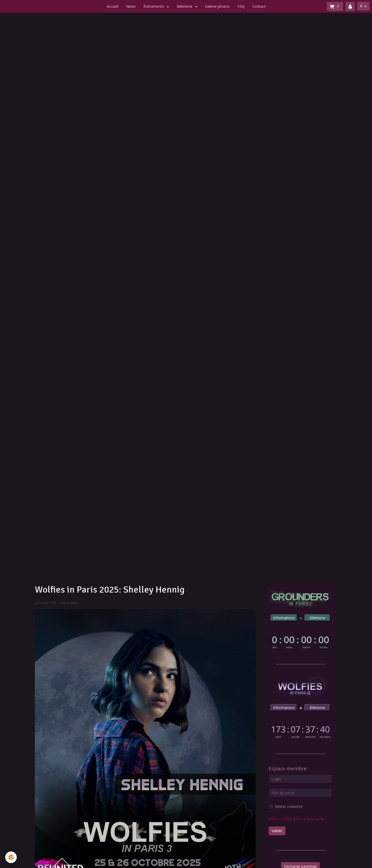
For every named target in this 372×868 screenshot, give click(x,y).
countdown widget (300, 641)
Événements (154, 6)
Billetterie (185, 6)
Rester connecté (286, 807)
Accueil (113, 6)
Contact (259, 6)
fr (361, 6)
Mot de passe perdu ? (311, 819)
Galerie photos (217, 6)
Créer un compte (281, 819)
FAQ (241, 6)
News (131, 6)
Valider (277, 831)
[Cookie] (11, 857)
